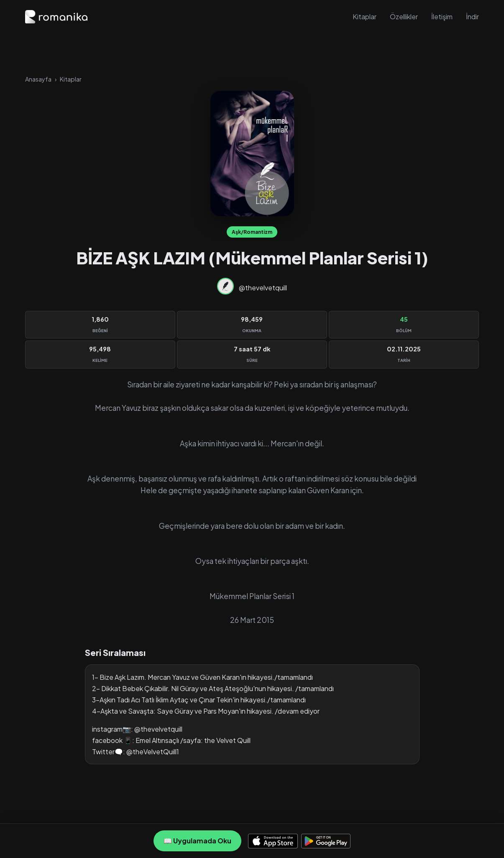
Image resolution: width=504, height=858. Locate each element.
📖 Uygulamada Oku (197, 841)
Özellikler (404, 17)
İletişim (442, 17)
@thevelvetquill (263, 288)
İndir (472, 17)
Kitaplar (365, 17)
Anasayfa (38, 79)
